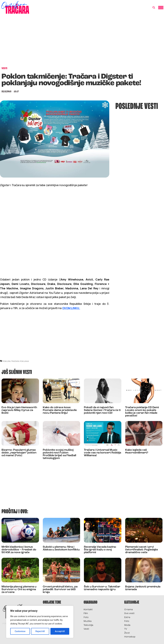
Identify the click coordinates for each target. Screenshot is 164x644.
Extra (127, 617)
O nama (129, 610)
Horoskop (130, 637)
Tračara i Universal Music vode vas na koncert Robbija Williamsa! (102, 453)
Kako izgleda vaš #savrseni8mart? (137, 451)
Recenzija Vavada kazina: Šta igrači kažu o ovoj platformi (100, 550)
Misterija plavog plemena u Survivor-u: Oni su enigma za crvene (19, 589)
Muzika (88, 621)
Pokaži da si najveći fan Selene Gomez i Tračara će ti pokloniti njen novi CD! (102, 410)
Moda (127, 625)
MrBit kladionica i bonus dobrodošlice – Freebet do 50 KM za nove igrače (19, 550)
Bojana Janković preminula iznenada (143, 588)
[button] (154, 8)
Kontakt (88, 610)
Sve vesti (129, 613)
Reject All (40, 631)
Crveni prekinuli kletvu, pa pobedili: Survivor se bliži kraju (60, 589)
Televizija (88, 625)
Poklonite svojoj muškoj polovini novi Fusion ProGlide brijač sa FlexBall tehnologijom (59, 454)
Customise (20, 631)
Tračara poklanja (20, 361)
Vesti (86, 629)
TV (126, 629)
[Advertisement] (82, 42)
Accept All (60, 631)
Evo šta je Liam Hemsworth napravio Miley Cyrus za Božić (19, 410)
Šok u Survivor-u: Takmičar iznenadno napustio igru (102, 588)
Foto (86, 617)
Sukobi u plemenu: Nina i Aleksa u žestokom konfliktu (61, 548)
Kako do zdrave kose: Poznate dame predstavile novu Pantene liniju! (60, 410)
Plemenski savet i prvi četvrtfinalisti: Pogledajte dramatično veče (142, 550)
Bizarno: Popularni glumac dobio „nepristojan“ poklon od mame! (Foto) (19, 453)
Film (86, 613)
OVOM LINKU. (71, 308)
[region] (40, 622)
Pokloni (7, 361)
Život (127, 633)
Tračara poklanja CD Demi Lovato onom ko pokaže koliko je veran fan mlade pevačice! (142, 412)
